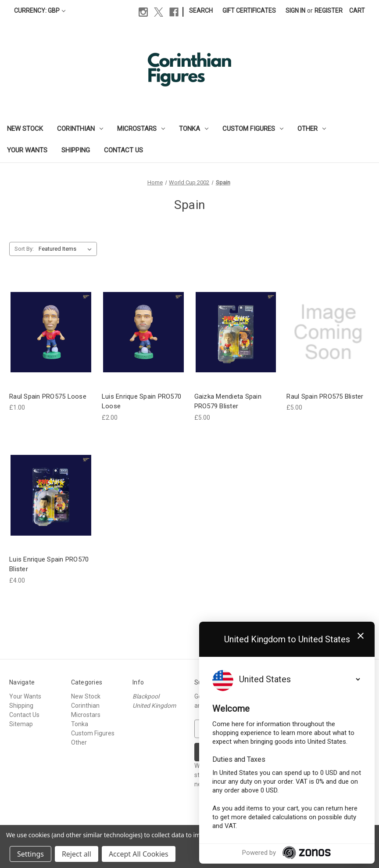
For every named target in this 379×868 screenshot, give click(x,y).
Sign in (295, 11)
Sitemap (21, 724)
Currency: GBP (40, 11)
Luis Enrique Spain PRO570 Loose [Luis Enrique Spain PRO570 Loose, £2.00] (141, 402)
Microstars (141, 129)
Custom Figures (253, 129)
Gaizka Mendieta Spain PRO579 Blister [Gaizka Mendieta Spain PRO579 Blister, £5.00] (228, 402)
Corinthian (80, 129)
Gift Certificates (249, 11)
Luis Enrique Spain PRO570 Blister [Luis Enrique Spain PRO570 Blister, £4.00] (49, 564)
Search (201, 11)
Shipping (76, 150)
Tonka (194, 129)
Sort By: (24, 249)
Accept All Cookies (139, 854)
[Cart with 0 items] (357, 11)
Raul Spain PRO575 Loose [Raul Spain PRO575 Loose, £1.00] (48, 396)
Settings (30, 854)
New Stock (25, 129)
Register (329, 11)
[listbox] (67, 249)
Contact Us (123, 150)
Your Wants (27, 150)
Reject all (77, 854)
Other (312, 129)
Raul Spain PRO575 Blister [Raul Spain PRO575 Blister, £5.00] (325, 396)
